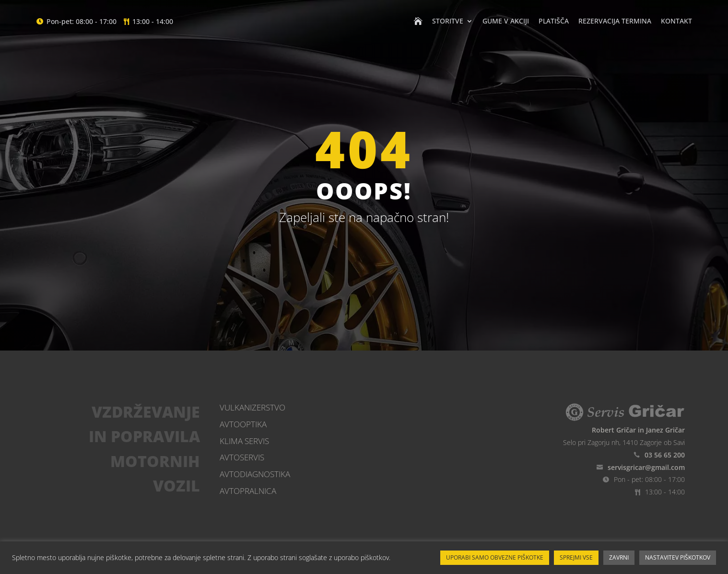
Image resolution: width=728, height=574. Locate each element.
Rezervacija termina (615, 22)
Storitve (448, 22)
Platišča (554, 22)
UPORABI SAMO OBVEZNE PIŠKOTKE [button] (495, 557)
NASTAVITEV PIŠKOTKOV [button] (678, 557)
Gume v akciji (506, 22)
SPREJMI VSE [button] (576, 557)
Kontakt (676, 22)
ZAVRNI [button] (619, 557)
